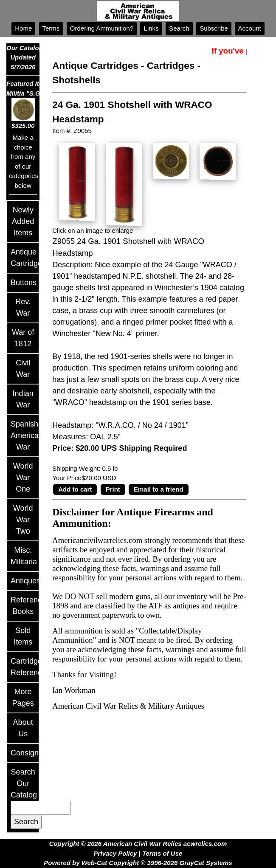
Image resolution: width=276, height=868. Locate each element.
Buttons (24, 283)
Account (250, 28)
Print (113, 489)
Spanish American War (27, 435)
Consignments (35, 753)
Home (23, 28)
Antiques (25, 581)
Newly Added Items (23, 221)
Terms (51, 28)
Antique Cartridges (95, 66)
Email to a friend (159, 489)
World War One (23, 478)
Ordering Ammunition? (102, 28)
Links (151, 28)
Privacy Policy (115, 853)
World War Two (23, 520)
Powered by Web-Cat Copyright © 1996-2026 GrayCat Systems (138, 863)
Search (179, 28)
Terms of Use (162, 853)
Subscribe (214, 28)
